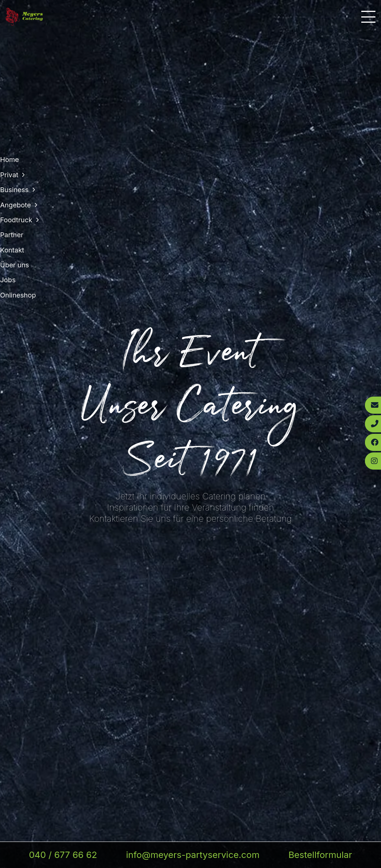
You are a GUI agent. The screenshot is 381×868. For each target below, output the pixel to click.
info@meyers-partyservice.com (193, 855)
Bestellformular (320, 855)
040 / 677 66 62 (63, 855)
